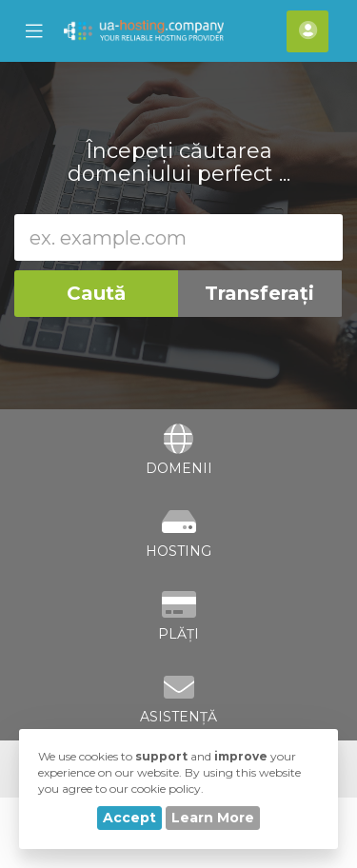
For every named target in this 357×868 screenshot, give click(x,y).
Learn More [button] (213, 818)
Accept (129, 818)
